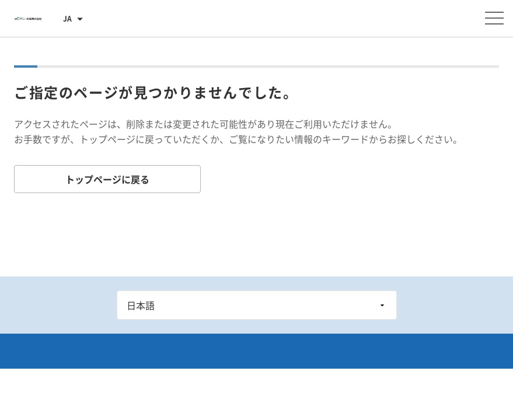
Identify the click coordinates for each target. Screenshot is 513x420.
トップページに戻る (107, 179)
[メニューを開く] (494, 18)
